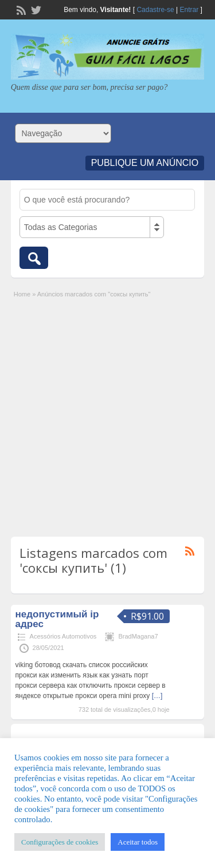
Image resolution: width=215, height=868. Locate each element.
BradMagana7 (138, 636)
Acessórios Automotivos (63, 636)
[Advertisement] (107, 412)
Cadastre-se (155, 10)
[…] (157, 696)
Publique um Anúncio (145, 163)
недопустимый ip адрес (57, 619)
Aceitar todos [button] (138, 842)
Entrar (189, 10)
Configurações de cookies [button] (60, 842)
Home (22, 294)
